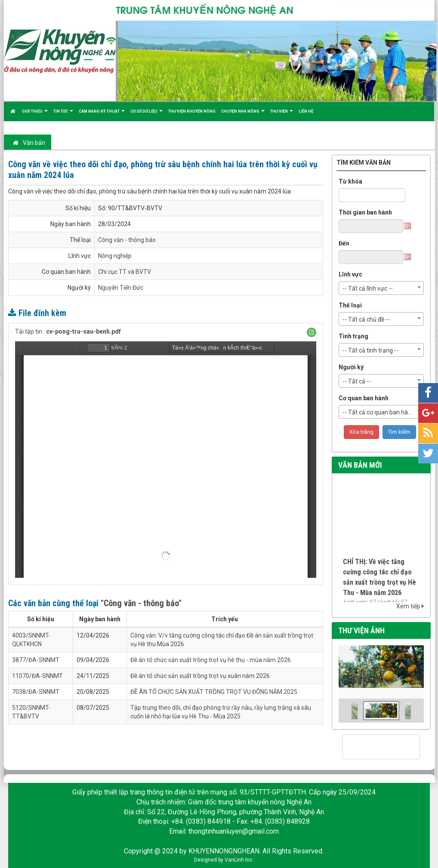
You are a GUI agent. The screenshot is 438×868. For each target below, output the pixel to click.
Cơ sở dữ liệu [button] (147, 115)
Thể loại (350, 305)
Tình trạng (353, 336)
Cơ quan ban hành (364, 398)
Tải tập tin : (68, 331)
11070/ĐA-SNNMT (37, 676)
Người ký (351, 367)
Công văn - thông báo (127, 240)
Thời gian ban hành (365, 212)
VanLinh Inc (239, 860)
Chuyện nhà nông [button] (243, 115)
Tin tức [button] (63, 115)
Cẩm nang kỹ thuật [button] (102, 115)
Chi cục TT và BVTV (125, 272)
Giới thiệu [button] (35, 115)
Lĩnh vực (350, 274)
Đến (344, 243)
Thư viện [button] (282, 115)
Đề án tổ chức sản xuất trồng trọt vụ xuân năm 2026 (200, 676)
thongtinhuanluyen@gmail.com (234, 831)
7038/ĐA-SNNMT (36, 692)
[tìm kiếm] (370, 747)
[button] (312, 332)
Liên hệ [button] (306, 111)
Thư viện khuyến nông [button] (192, 111)
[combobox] (381, 288)
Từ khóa (350, 181)
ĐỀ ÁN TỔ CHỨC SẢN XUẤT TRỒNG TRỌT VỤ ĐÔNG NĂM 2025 (214, 692)
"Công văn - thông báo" (141, 603)
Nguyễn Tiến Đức (121, 288)
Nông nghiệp (115, 256)
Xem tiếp (410, 606)
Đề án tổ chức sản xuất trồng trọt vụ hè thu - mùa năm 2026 (211, 660)
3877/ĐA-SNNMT (36, 660)
